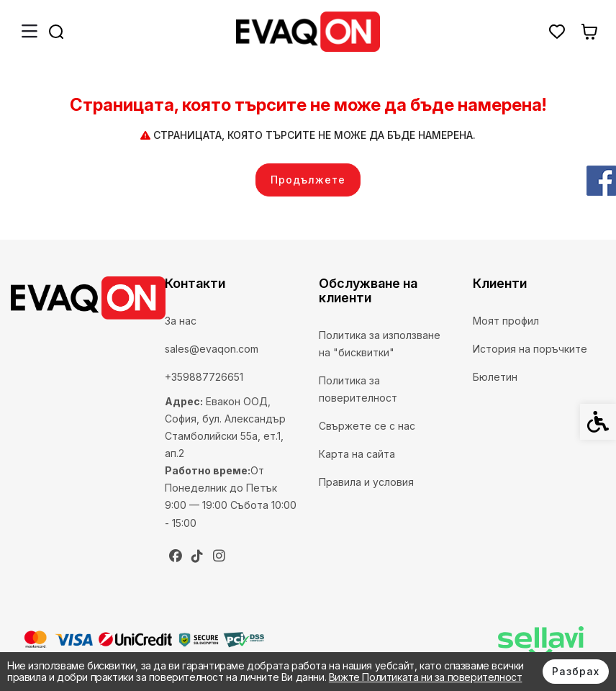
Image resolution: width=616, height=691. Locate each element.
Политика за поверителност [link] (358, 389)
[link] (308, 32)
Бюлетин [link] (495, 377)
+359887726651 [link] (204, 377)
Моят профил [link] (506, 321)
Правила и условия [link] (366, 482)
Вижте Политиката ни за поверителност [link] (426, 677)
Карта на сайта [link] (357, 454)
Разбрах (576, 671)
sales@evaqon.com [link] (212, 349)
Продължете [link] (308, 180)
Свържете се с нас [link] (367, 426)
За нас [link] (181, 321)
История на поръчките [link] (530, 349)
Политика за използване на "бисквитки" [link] (380, 344)
